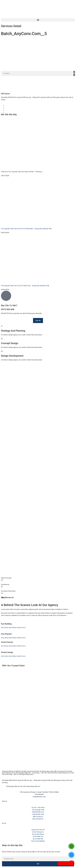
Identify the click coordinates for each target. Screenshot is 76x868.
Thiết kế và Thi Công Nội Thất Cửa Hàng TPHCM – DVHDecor (22, 172)
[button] (38, 20)
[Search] (74, 73)
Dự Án (4, 823)
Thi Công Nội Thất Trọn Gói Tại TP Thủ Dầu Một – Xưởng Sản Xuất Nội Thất (26, 229)
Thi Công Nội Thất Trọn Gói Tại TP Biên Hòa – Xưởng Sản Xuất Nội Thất (25, 286)
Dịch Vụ (5, 801)
